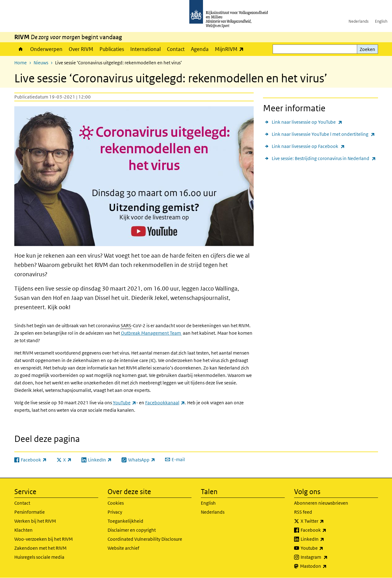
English (381, 21)
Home (21, 49)
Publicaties (112, 49)
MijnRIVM (231, 49)
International (145, 49)
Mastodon (327, 566)
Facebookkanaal (165, 403)
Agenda (200, 49)
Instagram (328, 557)
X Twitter (326, 521)
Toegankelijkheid (125, 521)
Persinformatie (30, 512)
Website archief (123, 548)
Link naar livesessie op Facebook (308, 146)
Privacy (115, 512)
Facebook (327, 530)
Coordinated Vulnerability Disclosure (145, 539)
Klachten (23, 530)
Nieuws (41, 63)
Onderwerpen (46, 49)
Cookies (116, 503)
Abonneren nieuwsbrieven (321, 503)
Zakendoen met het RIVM (40, 548)
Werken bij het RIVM (35, 521)
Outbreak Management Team (151, 333)
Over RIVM (81, 49)
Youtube (326, 548)
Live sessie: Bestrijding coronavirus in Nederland (324, 158)
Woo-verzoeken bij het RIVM (44, 539)
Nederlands (359, 21)
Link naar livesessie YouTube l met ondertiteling (323, 134)
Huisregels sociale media (39, 557)
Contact (176, 49)
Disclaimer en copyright (132, 530)
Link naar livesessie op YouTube (307, 122)
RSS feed (303, 512)
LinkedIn (326, 539)
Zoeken (367, 49)
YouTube (125, 403)
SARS (126, 326)
